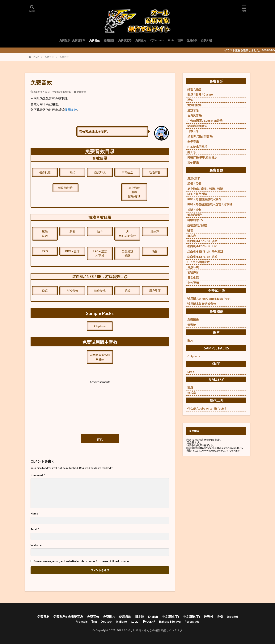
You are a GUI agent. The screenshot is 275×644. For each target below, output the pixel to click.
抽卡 (100, 231)
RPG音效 (72, 291)
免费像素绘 (125, 40)
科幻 (72, 172)
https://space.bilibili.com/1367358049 (221, 448)
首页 (100, 439)
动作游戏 (100, 291)
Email (35, 529)
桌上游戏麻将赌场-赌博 (134, 192)
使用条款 (192, 40)
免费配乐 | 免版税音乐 (72, 40)
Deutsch (107, 621)
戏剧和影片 (65, 188)
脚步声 (155, 231)
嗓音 (155, 251)
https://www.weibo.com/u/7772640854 (217, 450)
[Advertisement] (100, 405)
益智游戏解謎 (127, 253)
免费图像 (109, 40)
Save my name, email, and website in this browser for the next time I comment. (83, 561)
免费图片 (141, 40)
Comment (38, 475)
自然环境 (100, 172)
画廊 (180, 40)
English (153, 616)
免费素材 (43, 616)
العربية (135, 621)
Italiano (122, 621)
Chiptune (100, 326)
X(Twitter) (157, 40)
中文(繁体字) (191, 616)
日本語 (140, 616)
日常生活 (127, 172)
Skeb (171, 40)
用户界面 (155, 291)
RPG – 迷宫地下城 (100, 253)
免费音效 (95, 40)
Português (192, 621)
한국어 (208, 616)
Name (35, 514)
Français (82, 621)
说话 (45, 291)
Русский (149, 621)
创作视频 (45, 172)
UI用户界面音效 (127, 234)
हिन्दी (220, 616)
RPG (45, 251)
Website (36, 545)
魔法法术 (45, 234)
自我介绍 (206, 40)
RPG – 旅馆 (72, 251)
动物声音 (155, 172)
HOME (35, 57)
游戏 (127, 291)
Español (232, 616)
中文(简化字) (170, 616)
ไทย (94, 621)
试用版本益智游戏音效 (100, 357)
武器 (72, 231)
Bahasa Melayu (170, 621)
